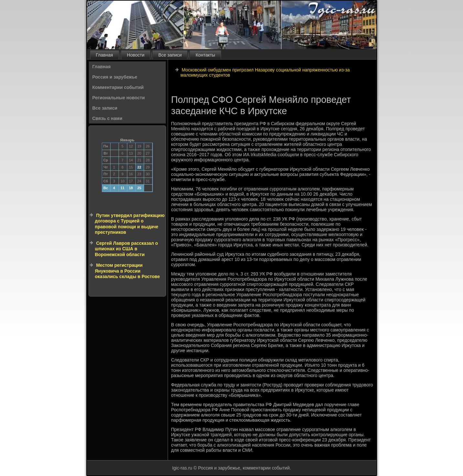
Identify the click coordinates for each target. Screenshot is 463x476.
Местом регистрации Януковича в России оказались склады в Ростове (127, 271)
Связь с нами (107, 118)
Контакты (205, 55)
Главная (105, 55)
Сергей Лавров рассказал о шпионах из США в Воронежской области (126, 249)
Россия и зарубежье (115, 77)
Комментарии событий (118, 87)
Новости (136, 55)
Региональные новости (119, 98)
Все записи (170, 55)
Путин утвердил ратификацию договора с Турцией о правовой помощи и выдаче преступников (130, 224)
